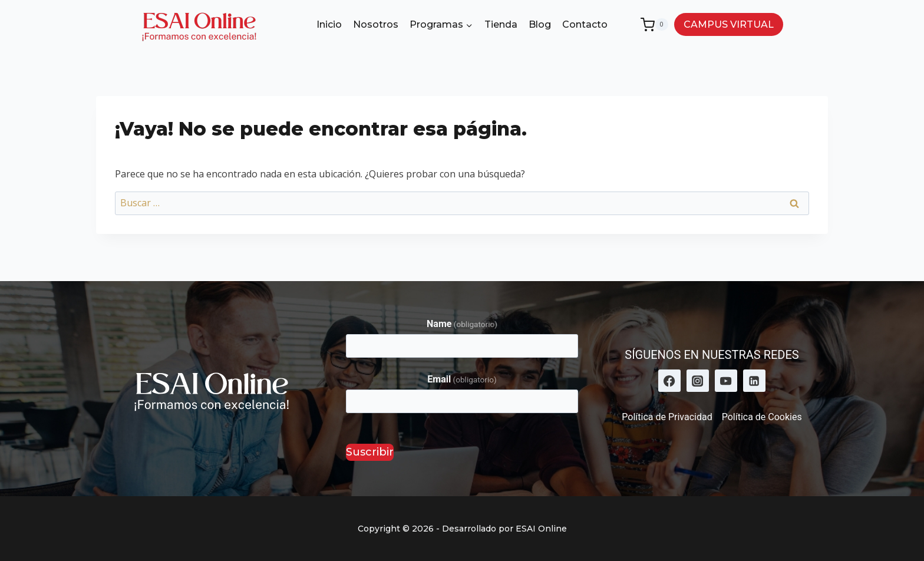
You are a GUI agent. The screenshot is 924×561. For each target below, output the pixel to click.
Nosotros (376, 24)
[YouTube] (726, 381)
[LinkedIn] (754, 381)
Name (462, 324)
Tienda (501, 24)
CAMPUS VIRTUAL (729, 24)
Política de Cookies (762, 417)
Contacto (585, 24)
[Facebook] (669, 381)
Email (462, 379)
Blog (540, 24)
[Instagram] (698, 381)
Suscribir (370, 452)
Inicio (329, 24)
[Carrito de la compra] (654, 25)
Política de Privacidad (667, 417)
